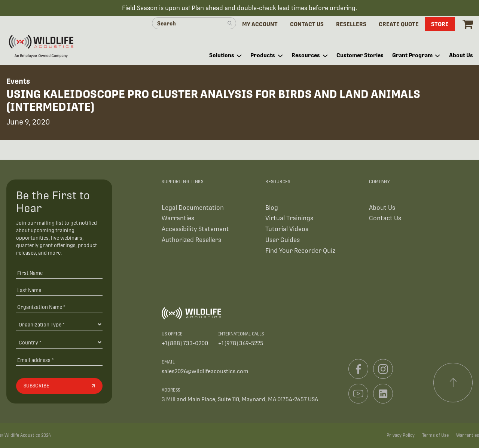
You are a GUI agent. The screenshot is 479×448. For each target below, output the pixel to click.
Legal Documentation (193, 208)
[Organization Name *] (59, 307)
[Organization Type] (59, 324)
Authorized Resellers (191, 240)
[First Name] (59, 273)
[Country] (59, 342)
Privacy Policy (401, 435)
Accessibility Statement (195, 229)
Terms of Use (435, 435)
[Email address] (59, 360)
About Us (382, 208)
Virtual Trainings (289, 218)
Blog (272, 208)
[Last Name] (59, 290)
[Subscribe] (59, 386)
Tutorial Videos (287, 229)
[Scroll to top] (453, 383)
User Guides (283, 240)
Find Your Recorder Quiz (300, 251)
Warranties (178, 218)
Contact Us (385, 218)
